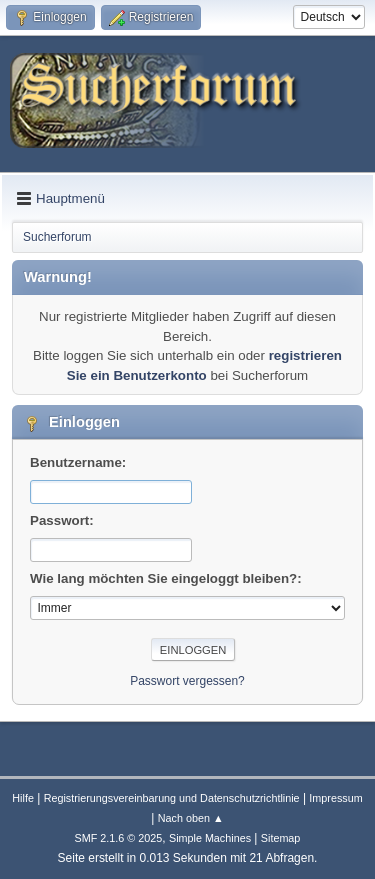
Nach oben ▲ (191, 818)
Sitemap (281, 838)
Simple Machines (210, 838)
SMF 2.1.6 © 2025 (119, 838)
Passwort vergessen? (187, 681)
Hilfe (23, 798)
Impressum (335, 798)
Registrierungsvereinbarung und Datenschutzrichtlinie (172, 798)
